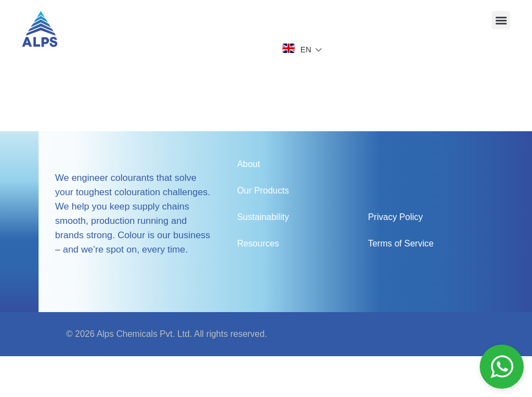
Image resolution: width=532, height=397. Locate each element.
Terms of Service (401, 243)
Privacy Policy (395, 217)
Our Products (263, 191)
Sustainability (263, 217)
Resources (258, 243)
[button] (501, 20)
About (248, 164)
